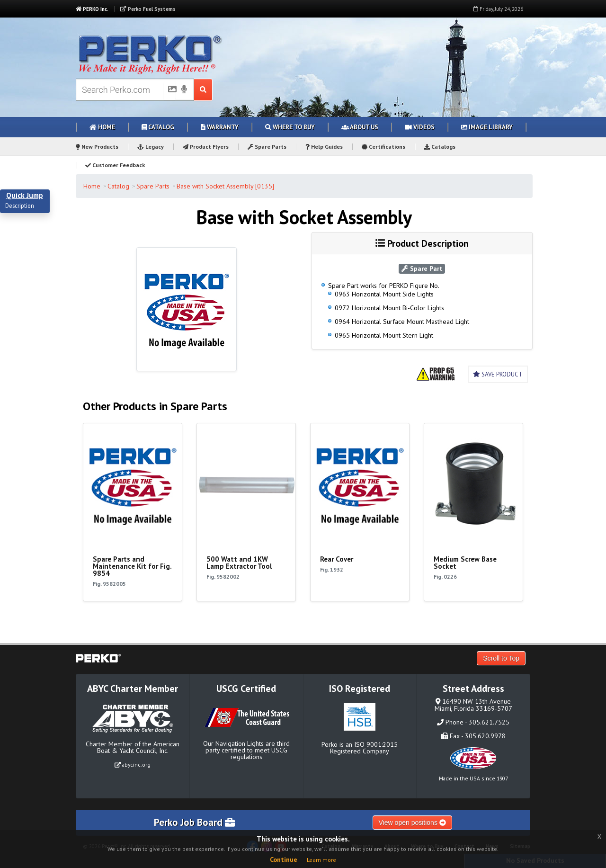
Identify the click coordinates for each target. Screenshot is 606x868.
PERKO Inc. (92, 9)
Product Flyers (206, 147)
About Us (360, 127)
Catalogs (440, 147)
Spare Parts (267, 147)
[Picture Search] (169, 91)
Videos (420, 127)
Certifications (383, 147)
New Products (97, 147)
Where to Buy (290, 127)
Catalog (158, 127)
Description (20, 206)
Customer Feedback (115, 165)
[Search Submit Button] (203, 90)
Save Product (498, 374)
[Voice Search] (184, 90)
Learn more (321, 860)
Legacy (151, 147)
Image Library (487, 127)
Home (102, 127)
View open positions (412, 823)
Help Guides (324, 147)
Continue (284, 859)
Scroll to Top (501, 658)
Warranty (220, 127)
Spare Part (422, 268)
